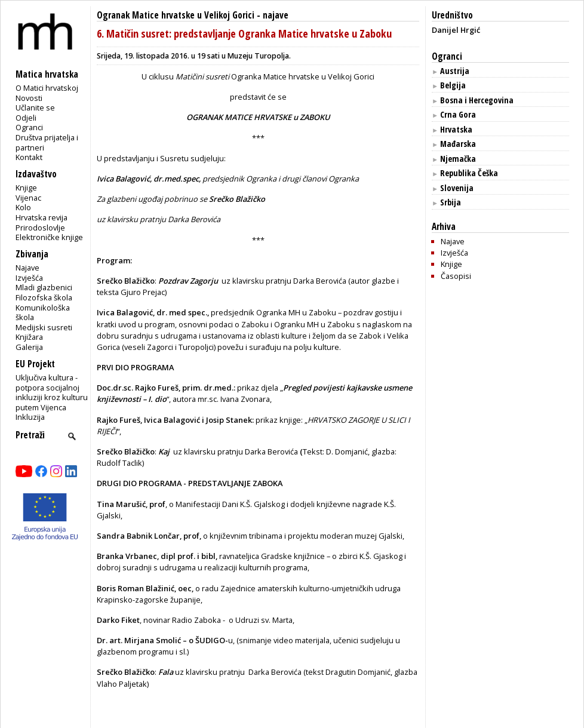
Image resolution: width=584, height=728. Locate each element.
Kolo (23, 207)
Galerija (29, 347)
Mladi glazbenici (44, 287)
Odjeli (26, 118)
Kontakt (29, 157)
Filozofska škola (44, 297)
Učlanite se (35, 107)
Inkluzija (30, 417)
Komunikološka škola (43, 313)
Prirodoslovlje (40, 228)
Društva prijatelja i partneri (47, 142)
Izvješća (29, 278)
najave (276, 15)
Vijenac (28, 198)
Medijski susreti (44, 327)
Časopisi (456, 276)
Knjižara (29, 337)
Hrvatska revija (42, 217)
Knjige (26, 188)
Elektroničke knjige (49, 237)
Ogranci (29, 127)
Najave (27, 268)
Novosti (29, 98)
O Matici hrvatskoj (47, 88)
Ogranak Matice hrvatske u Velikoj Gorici (176, 15)
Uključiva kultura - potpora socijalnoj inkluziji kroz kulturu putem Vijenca (52, 392)
